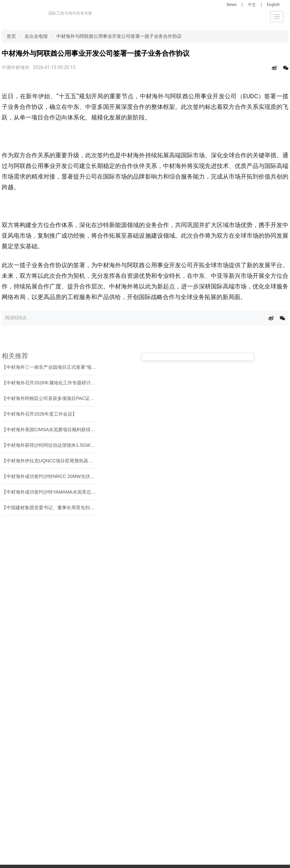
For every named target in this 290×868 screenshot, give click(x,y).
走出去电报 (36, 36)
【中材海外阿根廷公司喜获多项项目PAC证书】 (50, 398)
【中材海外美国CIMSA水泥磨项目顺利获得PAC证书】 (58, 430)
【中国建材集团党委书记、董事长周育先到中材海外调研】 (62, 508)
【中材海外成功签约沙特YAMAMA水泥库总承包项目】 (58, 492)
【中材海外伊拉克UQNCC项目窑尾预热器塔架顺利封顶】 (61, 461)
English (273, 5)
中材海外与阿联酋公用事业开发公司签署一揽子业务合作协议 (119, 36)
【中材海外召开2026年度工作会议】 (39, 414)
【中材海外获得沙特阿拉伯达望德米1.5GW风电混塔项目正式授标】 (72, 445)
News (232, 5)
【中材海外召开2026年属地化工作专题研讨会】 (51, 383)
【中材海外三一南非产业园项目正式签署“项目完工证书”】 (61, 367)
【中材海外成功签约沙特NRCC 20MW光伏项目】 (53, 476)
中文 (252, 5)
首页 (11, 36)
